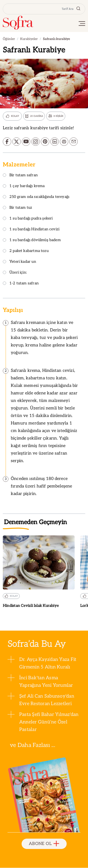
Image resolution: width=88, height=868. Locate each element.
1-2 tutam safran (21, 284)
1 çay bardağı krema (24, 187)
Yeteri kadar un (19, 262)
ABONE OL (44, 844)
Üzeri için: (15, 273)
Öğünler (9, 39)
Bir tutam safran (20, 176)
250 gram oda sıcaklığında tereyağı (36, 197)
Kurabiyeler (29, 39)
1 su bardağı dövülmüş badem (32, 241)
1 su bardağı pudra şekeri (28, 219)
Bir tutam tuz (17, 208)
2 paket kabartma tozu (26, 251)
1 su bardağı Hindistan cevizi (31, 230)
